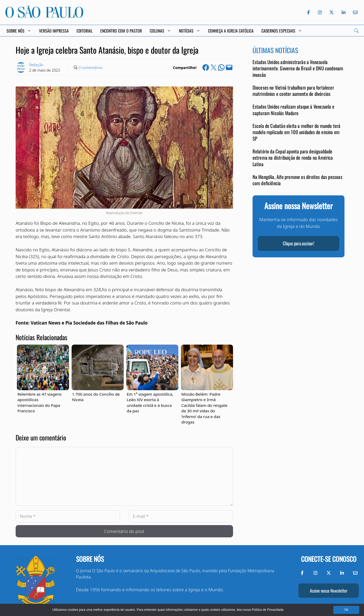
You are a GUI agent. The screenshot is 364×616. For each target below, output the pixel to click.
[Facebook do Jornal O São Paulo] (308, 12)
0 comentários (90, 68)
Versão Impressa (54, 31)
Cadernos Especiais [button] (282, 31)
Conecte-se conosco (329, 559)
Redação (36, 65)
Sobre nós (90, 559)
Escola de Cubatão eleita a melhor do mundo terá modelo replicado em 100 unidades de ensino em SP (297, 132)
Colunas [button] (160, 31)
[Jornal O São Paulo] (44, 16)
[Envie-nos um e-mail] (354, 12)
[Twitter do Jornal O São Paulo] (332, 12)
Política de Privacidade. (268, 610)
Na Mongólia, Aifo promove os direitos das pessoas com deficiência (297, 180)
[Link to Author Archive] (21, 67)
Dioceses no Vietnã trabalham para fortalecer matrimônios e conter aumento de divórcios (293, 91)
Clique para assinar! (298, 243)
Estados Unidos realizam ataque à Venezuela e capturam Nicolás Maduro (293, 110)
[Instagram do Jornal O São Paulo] (320, 12)
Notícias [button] (190, 31)
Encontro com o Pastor (121, 31)
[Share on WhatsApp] (221, 67)
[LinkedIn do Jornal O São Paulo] (344, 12)
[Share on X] (214, 67)
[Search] (356, 31)
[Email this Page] (229, 67)
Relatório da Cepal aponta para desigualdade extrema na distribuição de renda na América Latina (293, 158)
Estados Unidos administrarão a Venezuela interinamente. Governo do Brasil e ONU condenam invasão (298, 68)
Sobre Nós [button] (19, 31)
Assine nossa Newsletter (329, 591)
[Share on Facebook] (206, 67)
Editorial (84, 31)
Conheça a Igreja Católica (231, 31)
